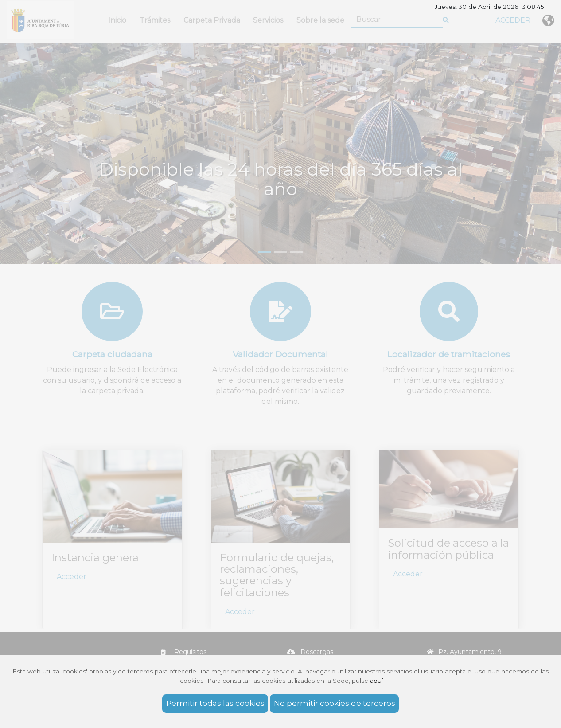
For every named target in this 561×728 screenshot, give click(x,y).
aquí (376, 681)
